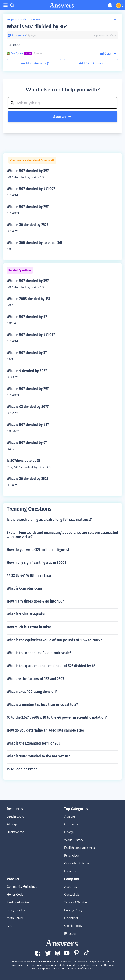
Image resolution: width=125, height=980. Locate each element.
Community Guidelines (22, 887)
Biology (69, 832)
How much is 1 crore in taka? (29, 627)
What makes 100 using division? (32, 692)
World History (74, 840)
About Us (71, 887)
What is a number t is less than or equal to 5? (42, 705)
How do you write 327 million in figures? (38, 550)
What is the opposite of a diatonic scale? (39, 653)
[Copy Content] (106, 54)
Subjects (12, 19)
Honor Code (15, 895)
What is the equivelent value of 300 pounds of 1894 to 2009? (54, 640)
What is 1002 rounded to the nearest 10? (38, 756)
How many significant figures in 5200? (37, 563)
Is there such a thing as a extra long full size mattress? (49, 520)
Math (23, 19)
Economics (71, 871)
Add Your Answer (91, 63)
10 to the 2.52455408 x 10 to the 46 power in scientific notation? (57, 717)
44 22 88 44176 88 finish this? (29, 575)
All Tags (12, 824)
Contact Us (72, 895)
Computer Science (77, 863)
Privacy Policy (73, 910)
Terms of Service (76, 902)
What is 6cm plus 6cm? (25, 588)
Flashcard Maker (18, 902)
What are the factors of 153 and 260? (35, 679)
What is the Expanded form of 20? (33, 743)
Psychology (72, 856)
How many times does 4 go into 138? (35, 601)
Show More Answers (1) (34, 63)
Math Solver (15, 918)
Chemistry (71, 824)
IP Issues (70, 934)
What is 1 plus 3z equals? (26, 614)
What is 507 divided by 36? (37, 27)
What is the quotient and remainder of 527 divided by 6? (51, 666)
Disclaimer (71, 918)
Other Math (36, 19)
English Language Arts (80, 848)
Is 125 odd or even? (22, 769)
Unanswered (15, 832)
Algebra (69, 816)
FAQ (10, 926)
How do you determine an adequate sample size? (46, 730)
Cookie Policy (73, 926)
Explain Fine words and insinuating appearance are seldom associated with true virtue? (62, 535)
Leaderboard (15, 816)
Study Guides (16, 910)
